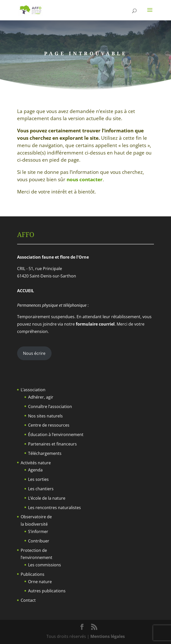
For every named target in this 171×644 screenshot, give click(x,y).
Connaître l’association (50, 407)
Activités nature (36, 463)
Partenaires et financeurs (52, 444)
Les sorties (38, 479)
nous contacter (85, 179)
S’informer (38, 531)
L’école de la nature (47, 498)
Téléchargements (45, 453)
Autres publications (47, 591)
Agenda (35, 470)
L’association (33, 390)
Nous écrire (34, 353)
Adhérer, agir (41, 397)
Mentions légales (108, 636)
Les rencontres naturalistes (54, 508)
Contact (28, 600)
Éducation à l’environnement (56, 435)
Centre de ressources (49, 425)
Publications (33, 574)
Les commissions (45, 565)
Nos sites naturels (45, 416)
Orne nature (40, 582)
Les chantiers (41, 489)
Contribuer (39, 541)
